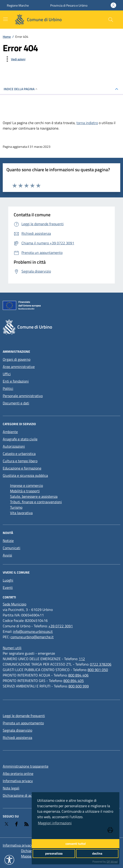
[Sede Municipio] (14, 604)
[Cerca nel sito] (111, 20)
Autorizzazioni (14, 446)
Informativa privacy (18, 781)
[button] (9, 860)
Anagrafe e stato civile (20, 439)
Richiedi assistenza (17, 738)
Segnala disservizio (17, 730)
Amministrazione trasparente (26, 766)
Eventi (8, 587)
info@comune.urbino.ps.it (33, 631)
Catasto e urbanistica (19, 454)
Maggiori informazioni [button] (55, 823)
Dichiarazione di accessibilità (25, 795)
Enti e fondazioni (16, 381)
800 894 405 (74, 681)
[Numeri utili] (12, 648)
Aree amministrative (19, 367)
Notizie (8, 541)
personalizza (54, 853)
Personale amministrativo (23, 396)
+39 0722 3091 (61, 626)
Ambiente (10, 432)
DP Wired (112, 862)
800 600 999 (79, 686)
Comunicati (12, 548)
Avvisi (7, 555)
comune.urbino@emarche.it (32, 637)
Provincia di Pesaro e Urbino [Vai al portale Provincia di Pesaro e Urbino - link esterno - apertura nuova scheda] (69, 5)
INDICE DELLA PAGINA (21, 89)
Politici (8, 388)
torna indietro (87, 123)
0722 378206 (101, 664)
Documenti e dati (16, 403)
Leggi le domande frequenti (24, 716)
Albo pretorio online (18, 774)
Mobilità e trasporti (25, 491)
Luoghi (8, 580)
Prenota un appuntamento (23, 723)
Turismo (16, 507)
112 (82, 659)
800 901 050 (98, 670)
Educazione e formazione (22, 468)
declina (97, 853)
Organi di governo (17, 359)
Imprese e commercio (26, 485)
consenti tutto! (76, 844)
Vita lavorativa (21, 513)
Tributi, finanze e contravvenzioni (36, 502)
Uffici (7, 374)
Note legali (11, 788)
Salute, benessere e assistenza (34, 496)
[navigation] (5, 19)
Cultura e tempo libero (20, 461)
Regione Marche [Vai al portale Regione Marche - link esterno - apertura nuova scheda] (18, 5)
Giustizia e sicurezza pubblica (25, 475)
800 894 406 (78, 675)
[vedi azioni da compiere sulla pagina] (14, 59)
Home (7, 37)
